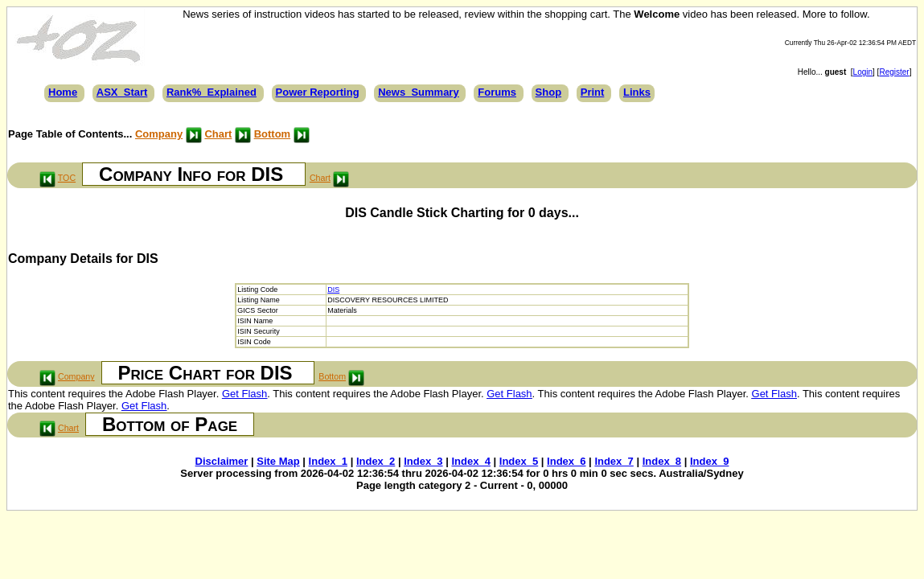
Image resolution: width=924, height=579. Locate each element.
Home (63, 92)
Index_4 (470, 461)
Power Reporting (318, 92)
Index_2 (376, 461)
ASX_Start (122, 92)
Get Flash (244, 394)
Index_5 (519, 461)
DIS (333, 289)
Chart (218, 134)
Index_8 (662, 461)
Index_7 (614, 461)
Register (894, 72)
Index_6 (566, 461)
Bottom (273, 134)
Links (637, 92)
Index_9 (709, 461)
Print (593, 92)
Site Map (278, 461)
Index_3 (423, 461)
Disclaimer (222, 461)
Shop (549, 92)
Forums (497, 92)
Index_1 (328, 461)
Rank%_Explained (211, 92)
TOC (67, 178)
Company (159, 134)
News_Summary (418, 92)
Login (863, 72)
